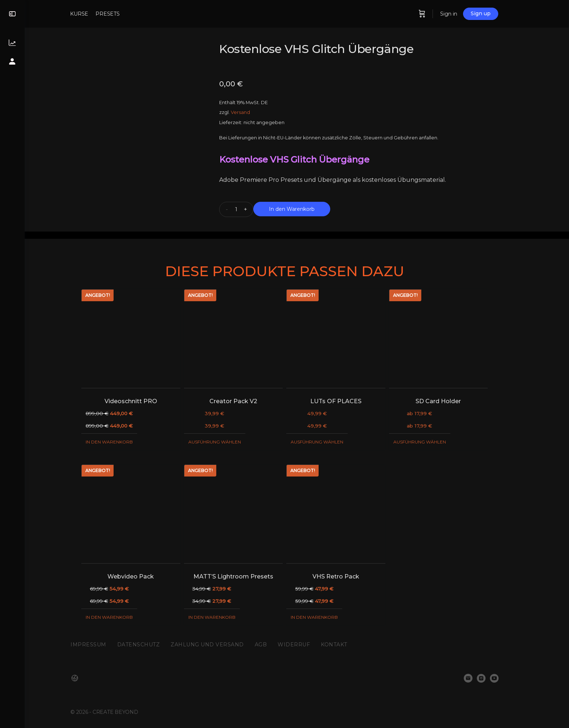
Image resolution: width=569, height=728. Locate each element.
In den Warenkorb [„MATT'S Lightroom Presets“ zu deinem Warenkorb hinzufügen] (224, 617)
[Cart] (435, 14)
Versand (253, 112)
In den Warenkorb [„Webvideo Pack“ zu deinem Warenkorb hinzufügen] (122, 617)
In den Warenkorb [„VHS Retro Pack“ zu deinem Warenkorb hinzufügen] (327, 617)
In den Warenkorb (304, 209)
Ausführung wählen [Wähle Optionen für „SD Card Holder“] (432, 442)
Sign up (493, 13)
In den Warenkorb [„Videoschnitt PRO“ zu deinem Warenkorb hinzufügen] (122, 442)
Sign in (461, 14)
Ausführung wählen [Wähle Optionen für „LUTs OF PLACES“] (329, 442)
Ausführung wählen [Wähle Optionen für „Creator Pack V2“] (227, 442)
